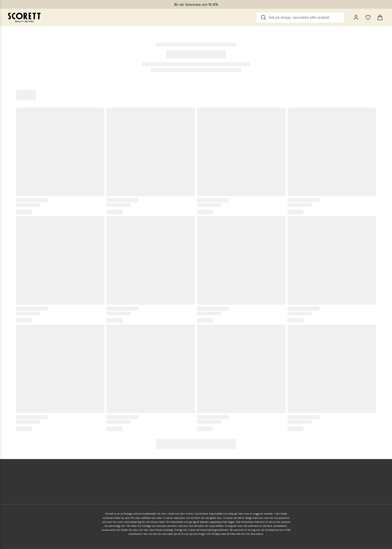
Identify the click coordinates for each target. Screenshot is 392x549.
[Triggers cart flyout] (380, 17)
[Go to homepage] (24, 17)
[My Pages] (356, 17)
